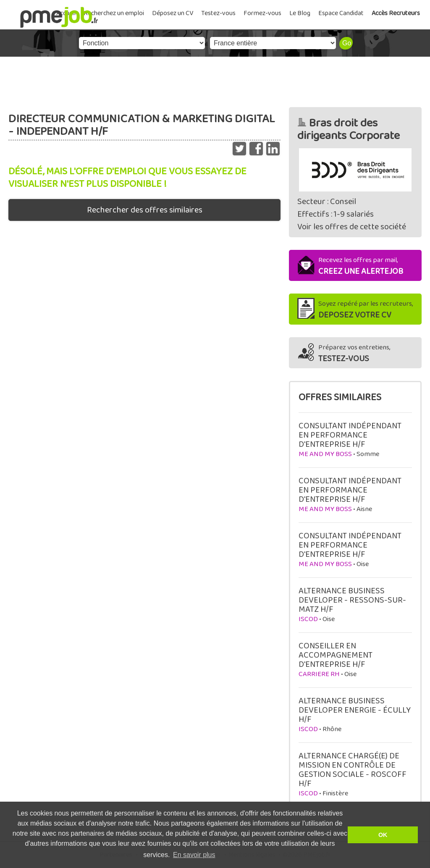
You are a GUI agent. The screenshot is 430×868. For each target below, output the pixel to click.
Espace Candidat (341, 13)
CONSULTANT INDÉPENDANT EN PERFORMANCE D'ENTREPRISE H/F (350, 435)
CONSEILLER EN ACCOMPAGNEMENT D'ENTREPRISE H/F (336, 655)
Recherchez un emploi (114, 13)
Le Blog (300, 13)
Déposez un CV (173, 13)
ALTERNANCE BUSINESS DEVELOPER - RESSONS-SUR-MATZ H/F (352, 600)
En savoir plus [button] (194, 855)
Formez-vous (262, 13)
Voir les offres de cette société (352, 227)
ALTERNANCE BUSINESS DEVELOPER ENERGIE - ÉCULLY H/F (355, 710)
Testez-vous (218, 13)
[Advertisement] (215, 80)
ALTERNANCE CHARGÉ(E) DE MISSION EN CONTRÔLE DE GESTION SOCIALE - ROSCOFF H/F (353, 770)
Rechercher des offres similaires (145, 210)
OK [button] (383, 835)
